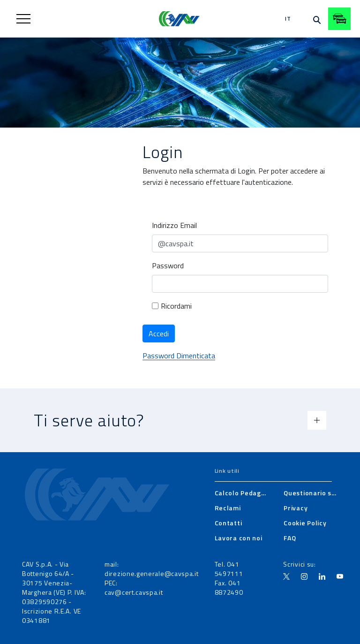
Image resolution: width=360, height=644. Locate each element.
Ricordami (172, 306)
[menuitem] (242, 493)
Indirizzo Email (174, 225)
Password (168, 265)
